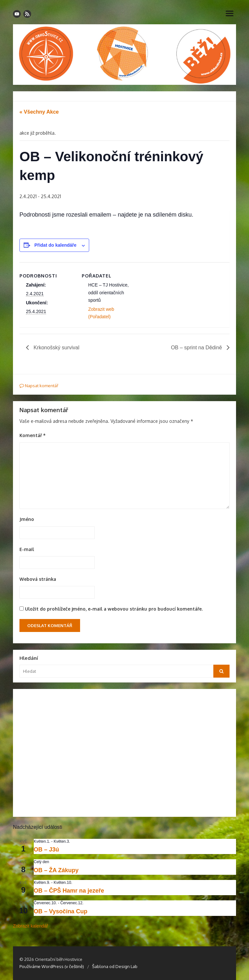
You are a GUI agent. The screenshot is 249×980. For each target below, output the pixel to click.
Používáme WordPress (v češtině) (52, 966)
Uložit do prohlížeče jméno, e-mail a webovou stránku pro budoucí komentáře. (114, 609)
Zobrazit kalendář (30, 926)
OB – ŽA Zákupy (56, 870)
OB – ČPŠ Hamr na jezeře (69, 891)
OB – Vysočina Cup (60, 911)
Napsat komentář (39, 386)
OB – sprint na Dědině (197, 348)
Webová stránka (38, 579)
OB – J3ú (46, 850)
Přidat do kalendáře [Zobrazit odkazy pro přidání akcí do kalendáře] (55, 245)
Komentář (33, 435)
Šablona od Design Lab (115, 966)
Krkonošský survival (56, 348)
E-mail (27, 549)
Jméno (27, 519)
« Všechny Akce (39, 112)
